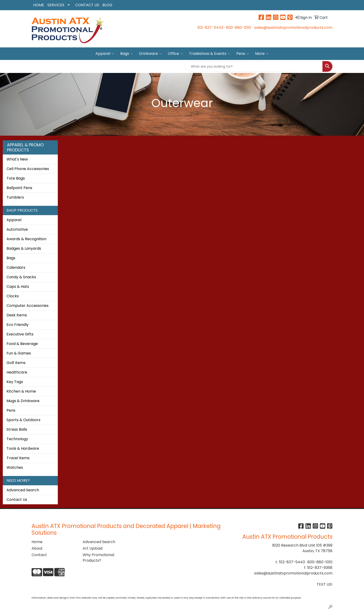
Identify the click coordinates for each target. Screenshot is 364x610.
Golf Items (16, 363)
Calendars (16, 267)
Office (175, 54)
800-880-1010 (238, 28)
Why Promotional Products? (98, 558)
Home (37, 542)
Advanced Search (23, 490)
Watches (15, 467)
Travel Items (18, 458)
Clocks (13, 296)
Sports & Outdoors (23, 420)
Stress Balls (17, 429)
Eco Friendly (18, 325)
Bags (127, 54)
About (37, 548)
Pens (243, 54)
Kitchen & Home (21, 391)
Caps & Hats (18, 287)
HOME (39, 5)
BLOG (107, 5)
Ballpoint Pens (19, 188)
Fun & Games (19, 353)
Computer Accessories (28, 306)
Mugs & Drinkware (23, 401)
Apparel (105, 54)
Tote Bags (16, 178)
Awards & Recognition (26, 239)
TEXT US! (325, 584)
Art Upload (93, 548)
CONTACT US (87, 5)
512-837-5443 (210, 28)
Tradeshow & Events (210, 54)
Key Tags (15, 382)
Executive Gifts (20, 334)
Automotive (17, 229)
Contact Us (17, 500)
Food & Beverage (22, 344)
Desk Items (17, 315)
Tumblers (15, 197)
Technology (17, 439)
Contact (39, 555)
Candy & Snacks (21, 277)
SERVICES (56, 5)
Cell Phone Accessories (28, 169)
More (262, 54)
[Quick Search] (254, 66)
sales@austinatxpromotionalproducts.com (293, 28)
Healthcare (17, 372)
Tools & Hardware (23, 448)
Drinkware (150, 54)
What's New (17, 159)
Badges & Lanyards (24, 248)
